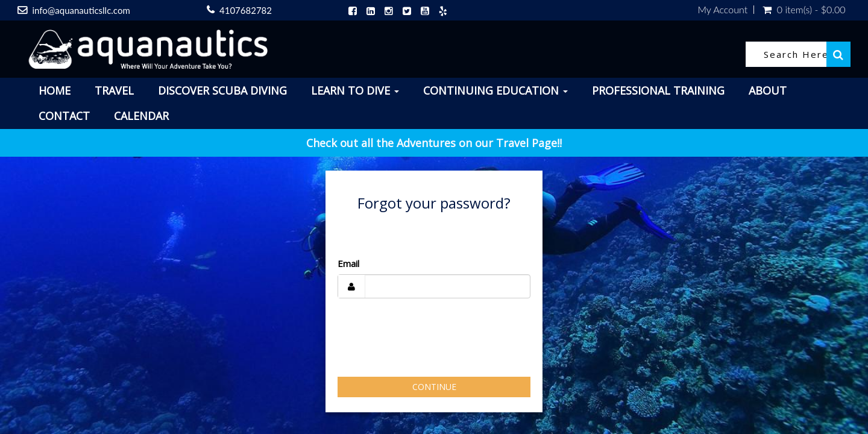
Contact (64, 116)
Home (55, 90)
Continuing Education (495, 90)
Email (348, 263)
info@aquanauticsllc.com (81, 10)
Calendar (141, 116)
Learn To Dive (355, 90)
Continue (434, 387)
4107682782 (246, 10)
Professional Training (658, 90)
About (768, 90)
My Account (722, 10)
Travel (114, 90)
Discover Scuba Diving (222, 90)
